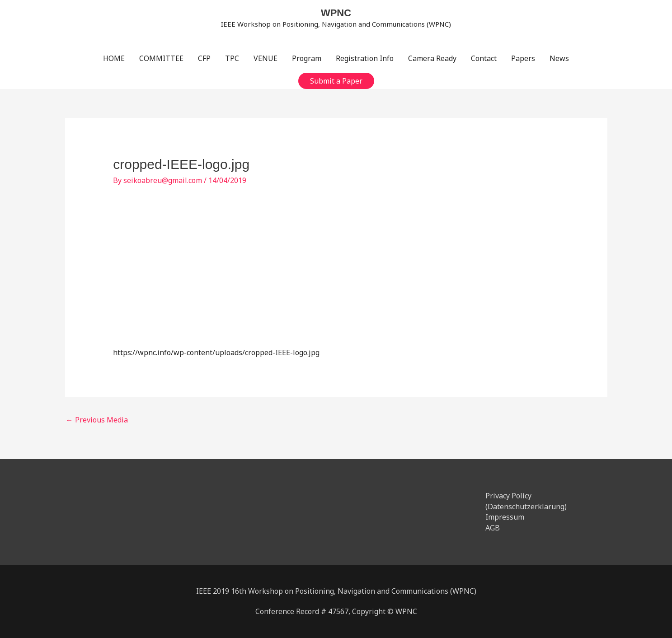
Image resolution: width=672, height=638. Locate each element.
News (559, 58)
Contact (484, 58)
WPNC (336, 13)
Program (307, 58)
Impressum (505, 517)
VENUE (266, 58)
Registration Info (365, 58)
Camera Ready (432, 58)
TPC (232, 58)
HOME (114, 58)
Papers (523, 58)
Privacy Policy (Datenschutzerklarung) (526, 501)
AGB (493, 528)
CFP (204, 58)
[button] (336, 81)
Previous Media (97, 420)
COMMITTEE (161, 58)
